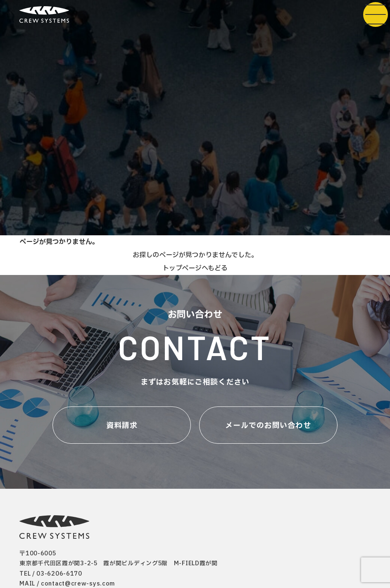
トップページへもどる (195, 268)
